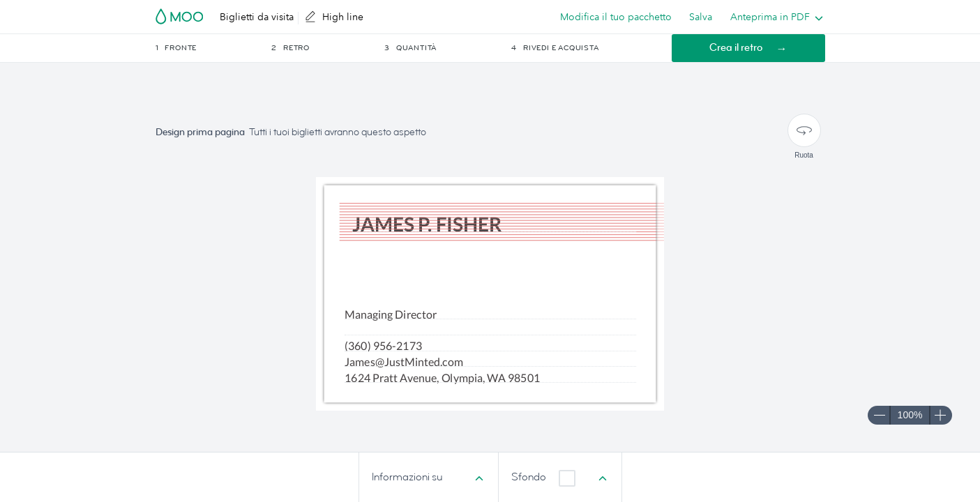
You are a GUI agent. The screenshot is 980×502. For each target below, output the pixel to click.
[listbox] (774, 17)
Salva (701, 17)
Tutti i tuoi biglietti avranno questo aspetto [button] (338, 132)
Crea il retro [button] (736, 48)
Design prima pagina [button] (200, 132)
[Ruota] (804, 130)
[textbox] (490, 329)
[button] (213, 48)
